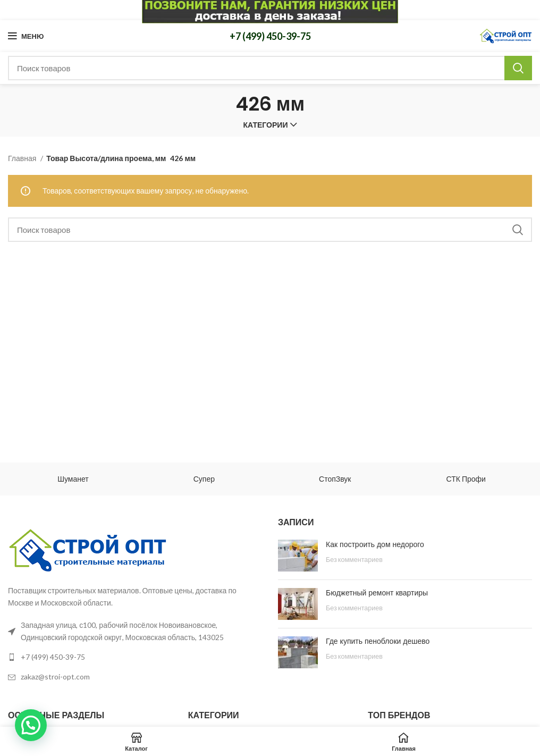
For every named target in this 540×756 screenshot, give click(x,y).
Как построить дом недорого (375, 544)
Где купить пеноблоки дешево (378, 641)
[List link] (135, 657)
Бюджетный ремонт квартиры (377, 593)
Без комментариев (354, 560)
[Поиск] (270, 68)
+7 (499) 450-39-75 (270, 36)
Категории (266, 125)
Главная (23, 158)
